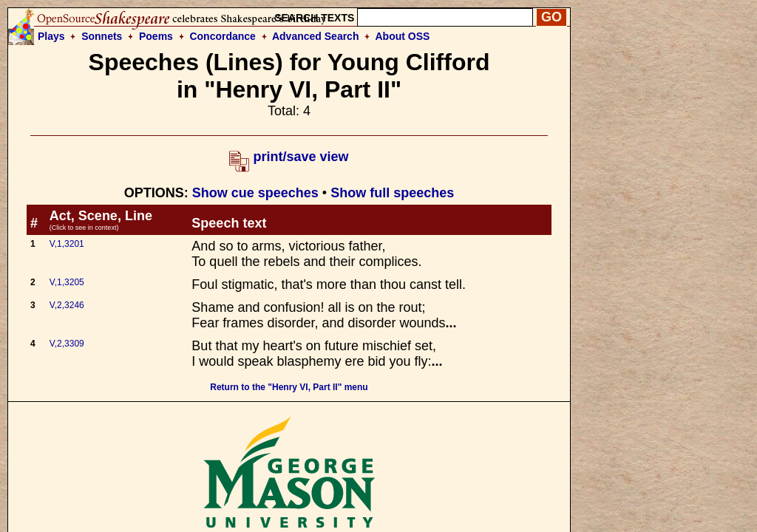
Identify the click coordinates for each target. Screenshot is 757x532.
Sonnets (102, 36)
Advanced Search (316, 36)
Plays (51, 36)
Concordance (222, 36)
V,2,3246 (67, 305)
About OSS (403, 36)
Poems (156, 36)
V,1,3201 (67, 244)
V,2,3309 (67, 344)
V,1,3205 (67, 282)
